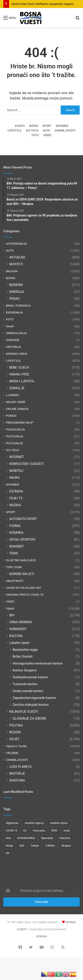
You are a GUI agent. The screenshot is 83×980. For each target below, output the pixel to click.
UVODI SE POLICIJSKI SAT (24, 588)
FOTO (35, 135)
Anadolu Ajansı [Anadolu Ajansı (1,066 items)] (59, 823)
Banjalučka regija (25, 650)
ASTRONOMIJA (16, 244)
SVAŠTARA (17, 780)
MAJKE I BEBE (16, 402)
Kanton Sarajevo (25, 670)
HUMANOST (18, 629)
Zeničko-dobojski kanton (31, 705)
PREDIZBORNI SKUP (20, 423)
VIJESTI (20, 126)
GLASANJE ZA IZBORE (29, 718)
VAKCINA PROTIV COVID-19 (25, 595)
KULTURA (16, 636)
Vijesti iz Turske (16, 746)
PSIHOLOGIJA (15, 429)
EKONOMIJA (14, 312)
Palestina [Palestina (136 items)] (65, 838)
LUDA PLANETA (20, 767)
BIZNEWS (16, 285)
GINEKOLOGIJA (16, 333)
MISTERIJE (17, 774)
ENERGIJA (17, 292)
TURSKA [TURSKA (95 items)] (50, 846)
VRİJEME (12, 753)
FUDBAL (15, 526)
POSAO (14, 299)
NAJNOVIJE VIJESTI (24, 712)
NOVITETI (16, 264)
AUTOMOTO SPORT (23, 519)
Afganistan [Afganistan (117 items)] (12, 823)
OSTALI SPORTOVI (22, 540)
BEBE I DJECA (19, 367)
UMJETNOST (15, 581)
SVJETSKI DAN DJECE (21, 560)
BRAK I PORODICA (18, 306)
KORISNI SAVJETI (22, 574)
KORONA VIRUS (16, 354)
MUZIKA (15, 505)
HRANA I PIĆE (19, 374)
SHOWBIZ (62, 126)
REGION (15, 732)
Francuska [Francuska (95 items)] (39, 831)
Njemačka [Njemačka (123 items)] (47, 838)
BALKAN (12, 271)
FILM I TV (16, 498)
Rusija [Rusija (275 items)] (9, 846)
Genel (10, 326)
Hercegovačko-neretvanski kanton (38, 663)
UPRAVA (41, 936)
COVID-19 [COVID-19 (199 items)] (12, 831)
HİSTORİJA (13, 347)
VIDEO (47, 135)
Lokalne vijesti (19, 643)
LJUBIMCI (13, 395)
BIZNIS (34, 126)
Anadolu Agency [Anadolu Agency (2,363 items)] (34, 823)
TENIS (14, 553)
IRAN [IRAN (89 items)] (54, 831)
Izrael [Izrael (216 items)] (67, 831)
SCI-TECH (32, 130)
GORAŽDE (13, 340)
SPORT (47, 126)
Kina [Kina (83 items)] (8, 838)
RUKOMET (17, 546)
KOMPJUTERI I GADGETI (26, 464)
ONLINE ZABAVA (17, 409)
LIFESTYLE (14, 130)
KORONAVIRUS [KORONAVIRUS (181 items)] (26, 838)
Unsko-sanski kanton (28, 691)
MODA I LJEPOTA (22, 381)
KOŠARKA (16, 533)
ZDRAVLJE (17, 388)
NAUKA (14, 478)
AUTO (46, 130)
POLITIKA (16, 725)
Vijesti (10, 608)
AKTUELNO (17, 257)
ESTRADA (16, 491)
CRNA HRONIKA (21, 622)
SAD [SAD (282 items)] (22, 846)
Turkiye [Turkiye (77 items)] (35, 846)
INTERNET (17, 457)
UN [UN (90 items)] (8, 853)
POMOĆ (11, 416)
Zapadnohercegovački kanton (34, 698)
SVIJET (14, 739)
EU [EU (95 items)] (25, 831)
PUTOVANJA (15, 436)
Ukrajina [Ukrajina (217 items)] (66, 846)
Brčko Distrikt (23, 657)
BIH (12, 615)
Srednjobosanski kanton (30, 677)
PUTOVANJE (14, 443)
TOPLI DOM (14, 567)
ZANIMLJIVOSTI (65, 130)
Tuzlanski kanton (25, 684)
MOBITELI (16, 471)
